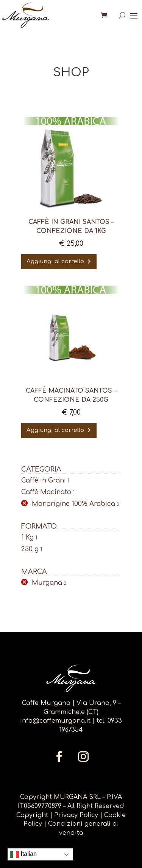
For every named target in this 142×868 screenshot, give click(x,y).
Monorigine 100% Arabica (73, 504)
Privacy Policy (77, 815)
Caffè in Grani (44, 480)
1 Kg (27, 537)
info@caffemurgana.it (55, 721)
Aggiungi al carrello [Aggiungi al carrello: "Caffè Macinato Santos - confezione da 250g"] (55, 430)
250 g (30, 549)
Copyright (32, 815)
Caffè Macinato (46, 492)
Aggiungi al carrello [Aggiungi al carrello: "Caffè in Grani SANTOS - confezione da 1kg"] (55, 261)
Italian (23, 854)
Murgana (47, 583)
